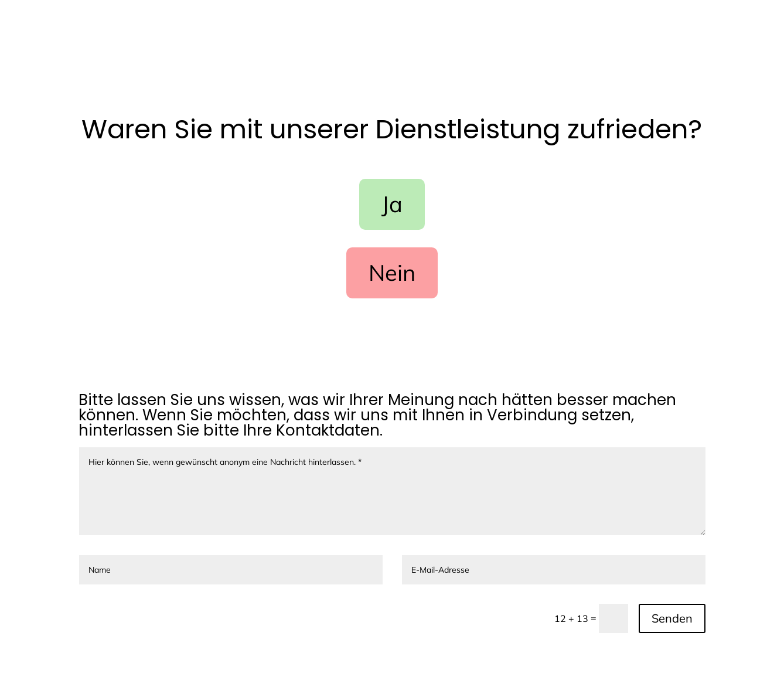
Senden (672, 618)
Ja (392, 204)
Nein (392, 273)
